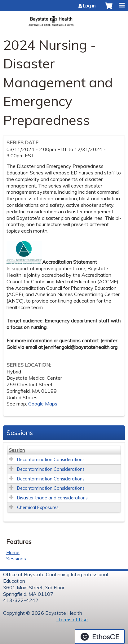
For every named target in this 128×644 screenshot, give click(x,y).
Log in (89, 6)
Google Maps (43, 404)
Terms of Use (72, 619)
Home (13, 552)
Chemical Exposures (38, 507)
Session (17, 450)
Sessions (16, 558)
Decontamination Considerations (51, 460)
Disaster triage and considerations (52, 498)
